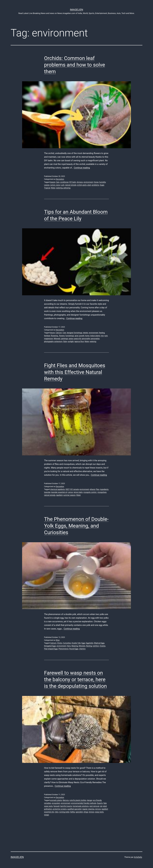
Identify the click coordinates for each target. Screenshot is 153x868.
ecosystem (56, 803)
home (87, 336)
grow (76, 336)
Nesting (89, 646)
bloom (53, 333)
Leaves (47, 185)
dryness (80, 182)
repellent (59, 495)
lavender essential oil (59, 492)
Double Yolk (76, 643)
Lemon (70, 492)
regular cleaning (88, 809)
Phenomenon (64, 649)
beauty (53, 182)
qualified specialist (74, 809)
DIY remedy (74, 489)
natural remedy (71, 185)
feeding (102, 333)
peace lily (78, 339)
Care (58, 182)
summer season (69, 495)
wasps (47, 815)
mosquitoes (102, 492)
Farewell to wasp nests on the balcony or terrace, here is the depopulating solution (75, 680)
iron (102, 336)
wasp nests (99, 812)
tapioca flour (79, 341)
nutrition (96, 646)
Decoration (60, 179)
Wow (58, 640)
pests (85, 185)
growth (82, 336)
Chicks (60, 643)
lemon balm (78, 492)
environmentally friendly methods (84, 803)
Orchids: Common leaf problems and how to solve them (75, 65)
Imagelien (76, 10)
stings (86, 812)
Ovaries (102, 646)
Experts (100, 803)
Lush (62, 185)
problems (95, 185)
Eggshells (90, 643)
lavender (47, 492)
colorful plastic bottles (78, 800)
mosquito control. (90, 492)
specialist (79, 812)
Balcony (66, 800)
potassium (58, 341)
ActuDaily (138, 857)
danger (90, 800)
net (101, 806)
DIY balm (73, 182)
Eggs (83, 643)
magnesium (49, 339)
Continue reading (82, 168)
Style (65, 341)
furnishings (70, 336)
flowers (62, 336)
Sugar (102, 185)
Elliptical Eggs (99, 643)
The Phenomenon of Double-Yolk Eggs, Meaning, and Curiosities (76, 526)
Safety (72, 812)
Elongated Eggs (50, 646)
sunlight (71, 341)
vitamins (82, 649)
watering (59, 188)
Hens (69, 646)
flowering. (55, 336)
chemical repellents (57, 489)
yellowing (67, 188)
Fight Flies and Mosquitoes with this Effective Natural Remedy (75, 372)
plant (89, 185)
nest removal (94, 806)
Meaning (75, 646)
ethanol (92, 489)
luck (106, 336)
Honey (96, 182)
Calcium (59, 333)
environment (88, 182)
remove (98, 809)
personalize (95, 339)
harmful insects (66, 806)
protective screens (60, 809)
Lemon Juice (55, 185)
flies (98, 489)
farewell (56, 806)
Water (53, 188)
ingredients (104, 489)
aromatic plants (56, 800)
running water (64, 812)
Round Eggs (74, 649)
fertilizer (47, 336)
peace (71, 339)
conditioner (64, 182)
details (85, 333)
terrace (92, 812)
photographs (49, 341)
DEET (68, 489)
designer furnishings (75, 333)
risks (57, 812)
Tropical (47, 188)
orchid (79, 185)
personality (86, 339)
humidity (102, 182)
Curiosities (67, 643)
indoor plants (95, 336)
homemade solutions (81, 806)
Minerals (57, 339)
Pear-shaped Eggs (51, 649)
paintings (64, 339)
